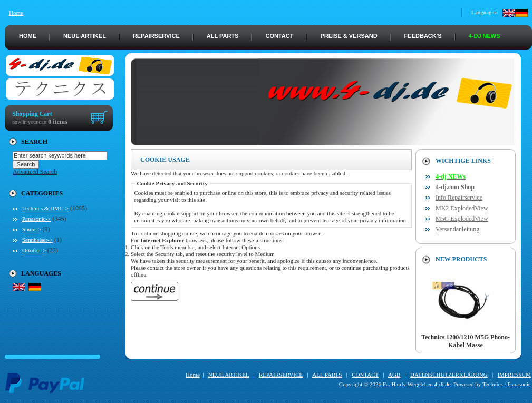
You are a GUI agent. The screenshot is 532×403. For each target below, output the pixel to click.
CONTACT (279, 36)
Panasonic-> (36, 219)
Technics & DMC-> (45, 208)
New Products (461, 259)
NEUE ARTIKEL (85, 36)
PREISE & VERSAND (349, 36)
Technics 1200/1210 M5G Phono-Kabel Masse (466, 338)
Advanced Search (35, 172)
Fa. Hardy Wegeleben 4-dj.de (417, 384)
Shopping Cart (32, 114)
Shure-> (32, 229)
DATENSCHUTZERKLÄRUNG (449, 375)
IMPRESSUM (514, 375)
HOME (28, 36)
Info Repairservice (459, 198)
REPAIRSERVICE (156, 36)
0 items (57, 122)
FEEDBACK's (423, 36)
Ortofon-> (34, 250)
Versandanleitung (457, 229)
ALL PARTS (223, 36)
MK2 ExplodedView (462, 208)
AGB (394, 375)
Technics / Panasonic (507, 384)
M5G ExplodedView (462, 219)
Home (16, 13)
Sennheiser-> (37, 240)
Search (34, 142)
